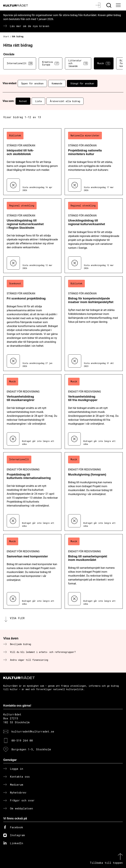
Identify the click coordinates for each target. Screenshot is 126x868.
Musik (104, 63)
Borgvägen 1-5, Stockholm (31, 749)
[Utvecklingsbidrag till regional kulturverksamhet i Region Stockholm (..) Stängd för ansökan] (32, 236)
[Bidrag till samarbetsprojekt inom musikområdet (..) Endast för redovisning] (94, 571)
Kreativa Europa (51, 63)
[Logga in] (98, 5)
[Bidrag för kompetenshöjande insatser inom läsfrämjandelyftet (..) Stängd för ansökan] (94, 324)
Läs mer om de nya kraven (30, 26)
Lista (38, 101)
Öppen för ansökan (32, 83)
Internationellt (20, 63)
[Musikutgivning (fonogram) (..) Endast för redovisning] (94, 492)
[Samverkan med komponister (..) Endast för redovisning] (32, 571)
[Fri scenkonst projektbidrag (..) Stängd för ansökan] (32, 324)
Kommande (57, 83)
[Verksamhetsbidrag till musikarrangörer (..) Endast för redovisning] (32, 412)
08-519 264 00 (22, 740)
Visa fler (17, 618)
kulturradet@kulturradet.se (33, 731)
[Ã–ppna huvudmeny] (119, 5)
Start (6, 36)
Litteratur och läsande (78, 63)
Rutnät (23, 101)
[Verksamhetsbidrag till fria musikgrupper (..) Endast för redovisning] (94, 412)
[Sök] (109, 5)
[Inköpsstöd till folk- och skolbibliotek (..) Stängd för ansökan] (32, 162)
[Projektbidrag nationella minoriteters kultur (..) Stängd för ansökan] (94, 162)
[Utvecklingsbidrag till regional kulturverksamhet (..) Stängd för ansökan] (94, 236)
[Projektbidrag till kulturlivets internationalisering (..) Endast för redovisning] (32, 492)
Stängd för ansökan (82, 83)
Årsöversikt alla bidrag (65, 101)
